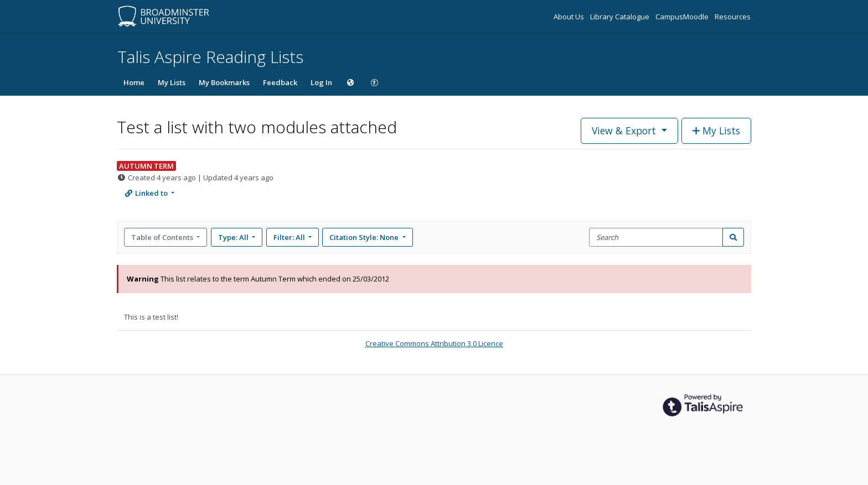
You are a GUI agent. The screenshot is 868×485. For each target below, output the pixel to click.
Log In (321, 82)
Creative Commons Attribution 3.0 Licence (434, 343)
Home (134, 82)
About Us (570, 17)
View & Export (625, 131)
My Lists (172, 82)
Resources (733, 17)
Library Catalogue (621, 17)
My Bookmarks (224, 82)
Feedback (280, 82)
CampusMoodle (683, 17)
